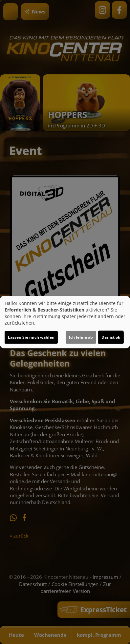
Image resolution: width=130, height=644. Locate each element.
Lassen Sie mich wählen (31, 337)
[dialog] (65, 322)
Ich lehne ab (81, 337)
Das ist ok (111, 337)
